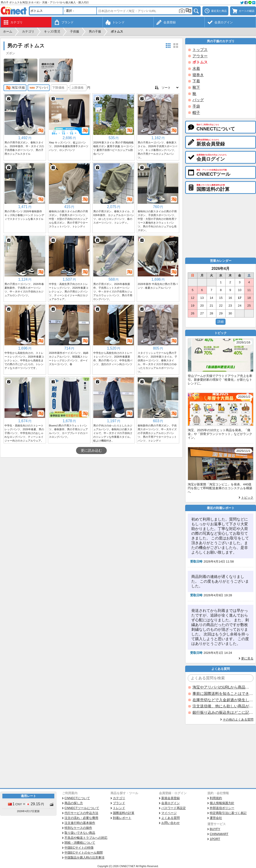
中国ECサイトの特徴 (79, 848)
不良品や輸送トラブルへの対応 (86, 838)
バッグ (198, 100)
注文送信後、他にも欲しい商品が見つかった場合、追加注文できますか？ (223, 706)
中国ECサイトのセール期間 (84, 853)
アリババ (39, 88)
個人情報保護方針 (222, 803)
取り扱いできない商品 (80, 833)
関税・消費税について (80, 843)
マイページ (169, 813)
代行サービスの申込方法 (81, 813)
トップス (200, 50)
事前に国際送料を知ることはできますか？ (223, 694)
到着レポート (122, 818)
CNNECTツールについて (82, 808)
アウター (200, 56)
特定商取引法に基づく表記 (228, 813)
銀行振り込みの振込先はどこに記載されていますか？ (223, 712)
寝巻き (198, 75)
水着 (196, 69)
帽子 (196, 113)
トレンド (119, 808)
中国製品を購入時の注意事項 (84, 858)
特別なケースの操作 (78, 828)
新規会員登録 (171, 798)
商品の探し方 (74, 803)
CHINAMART (219, 834)
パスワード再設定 (174, 808)
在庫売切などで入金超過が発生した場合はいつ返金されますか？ (223, 700)
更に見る (247, 658)
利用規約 (216, 798)
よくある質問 (171, 818)
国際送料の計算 (124, 813)
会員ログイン (171, 803)
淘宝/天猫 (15, 88)
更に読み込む (91, 451)
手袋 (196, 106)
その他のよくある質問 (238, 720)
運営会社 (216, 818)
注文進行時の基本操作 (80, 823)
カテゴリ (119, 798)
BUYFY (215, 829)
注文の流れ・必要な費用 (81, 818)
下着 (196, 81)
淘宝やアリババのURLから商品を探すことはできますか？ (223, 687)
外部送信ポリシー (222, 808)
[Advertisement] (91, 493)
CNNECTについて (77, 798)
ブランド (119, 803)
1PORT (215, 839)
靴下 (196, 87)
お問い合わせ (171, 823)
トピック (247, 498)
